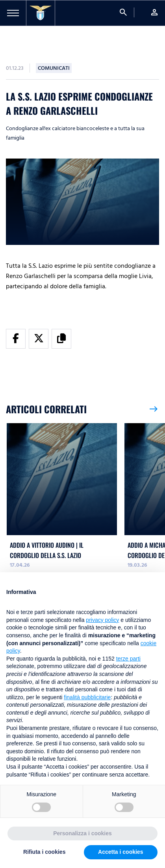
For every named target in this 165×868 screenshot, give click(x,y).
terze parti (128, 659)
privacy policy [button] (102, 620)
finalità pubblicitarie (87, 697)
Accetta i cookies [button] (121, 852)
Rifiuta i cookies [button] (44, 852)
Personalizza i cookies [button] (82, 833)
